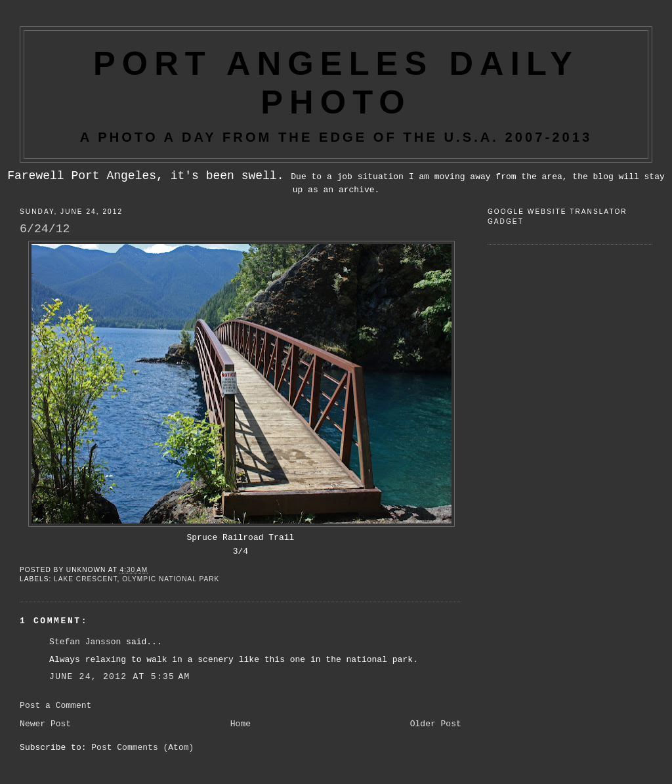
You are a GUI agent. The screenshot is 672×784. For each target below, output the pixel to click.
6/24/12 (45, 229)
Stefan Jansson (85, 642)
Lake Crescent (85, 579)
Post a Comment (55, 706)
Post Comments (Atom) (142, 748)
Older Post (436, 724)
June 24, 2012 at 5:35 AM (120, 677)
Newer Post (45, 724)
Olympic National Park (171, 579)
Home (241, 724)
